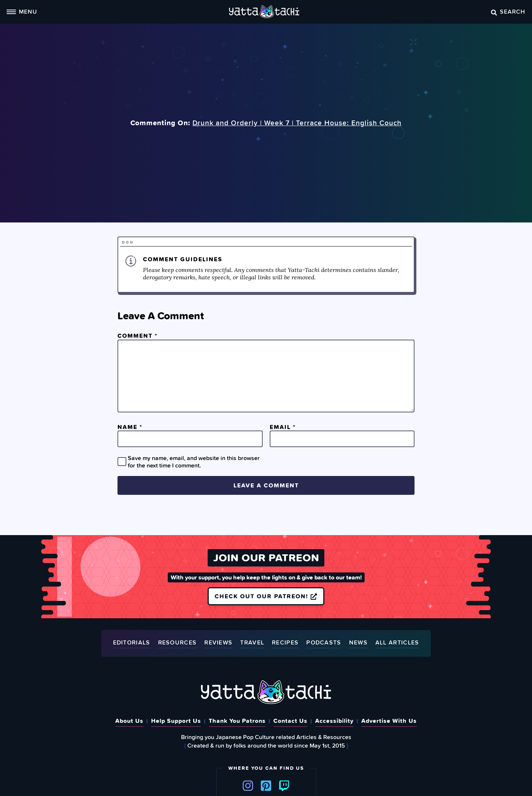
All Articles (397, 643)
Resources (178, 643)
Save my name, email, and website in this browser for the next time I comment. (194, 462)
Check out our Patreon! (266, 596)
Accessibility (334, 721)
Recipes (285, 643)
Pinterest (266, 786)
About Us (129, 721)
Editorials (132, 643)
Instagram (248, 786)
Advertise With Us (389, 721)
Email (283, 427)
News (358, 643)
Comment (138, 336)
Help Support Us (176, 721)
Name (130, 427)
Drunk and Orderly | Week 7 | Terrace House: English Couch (297, 123)
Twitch (284, 786)
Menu (22, 11)
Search (508, 11)
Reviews (218, 643)
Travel (252, 643)
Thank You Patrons (237, 721)
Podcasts (324, 643)
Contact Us (290, 721)
